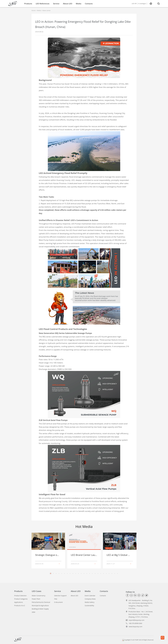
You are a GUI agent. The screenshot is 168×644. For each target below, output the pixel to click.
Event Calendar (90, 596)
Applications (19, 602)
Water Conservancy (39, 596)
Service (56, 4)
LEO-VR (134, 4)
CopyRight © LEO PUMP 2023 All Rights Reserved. (138, 640)
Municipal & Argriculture (40, 606)
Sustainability (89, 606)
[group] (48, 551)
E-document (58, 602)
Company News (90, 599)
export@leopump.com (136, 620)
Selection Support (60, 596)
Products (28, 4)
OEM (33, 612)
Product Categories (21, 599)
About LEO (68, 4)
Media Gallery (90, 602)
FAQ (56, 599)
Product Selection (20, 596)
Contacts (89, 4)
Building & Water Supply (40, 609)
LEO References (43, 4)
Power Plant (36, 599)
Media (79, 4)
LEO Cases (37, 591)
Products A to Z (20, 606)
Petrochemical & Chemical (41, 602)
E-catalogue (142, 4)
